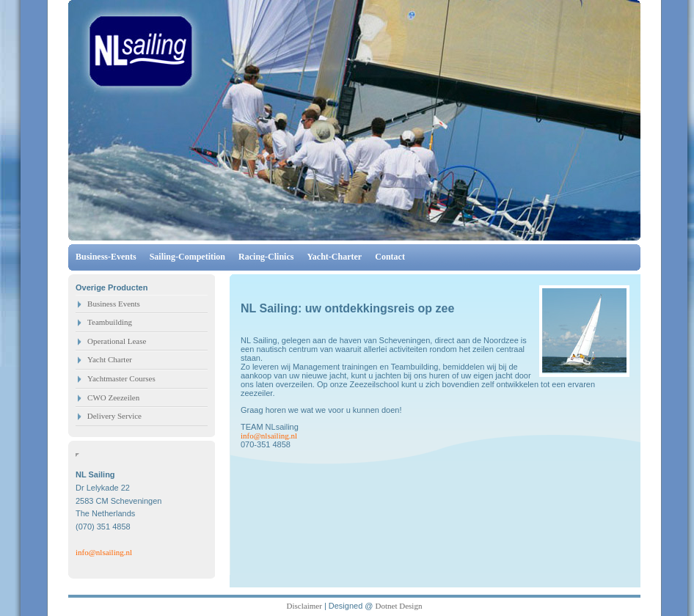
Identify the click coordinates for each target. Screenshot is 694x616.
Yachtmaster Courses (121, 378)
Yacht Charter (110, 359)
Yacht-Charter (335, 257)
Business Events (114, 304)
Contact (390, 257)
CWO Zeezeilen (113, 397)
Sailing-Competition (187, 257)
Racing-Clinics (266, 257)
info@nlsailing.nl (104, 552)
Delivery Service (113, 416)
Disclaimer (304, 606)
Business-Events (107, 257)
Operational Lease (117, 341)
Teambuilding (110, 322)
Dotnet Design (399, 606)
